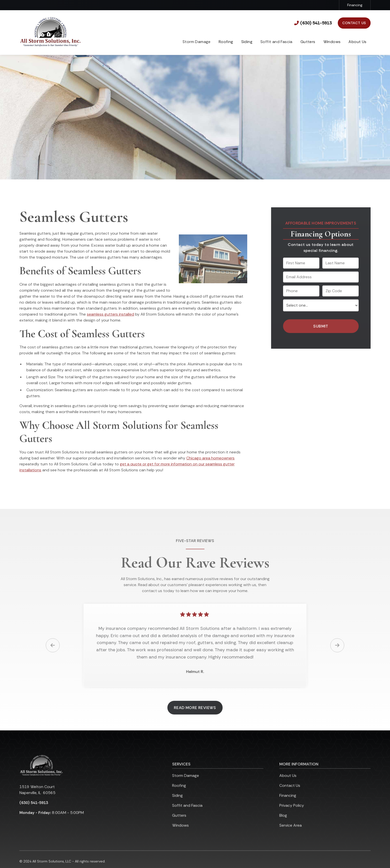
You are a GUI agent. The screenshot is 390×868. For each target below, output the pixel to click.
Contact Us (354, 23)
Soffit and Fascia (187, 812)
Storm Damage (186, 782)
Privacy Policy (292, 812)
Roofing (226, 42)
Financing (355, 5)
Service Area (291, 832)
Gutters (308, 42)
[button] (226, 42)
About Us (357, 42)
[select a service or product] (321, 311)
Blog (283, 822)
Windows (332, 42)
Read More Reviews (195, 714)
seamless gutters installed (110, 320)
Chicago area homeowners (210, 464)
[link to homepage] (50, 32)
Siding (247, 42)
